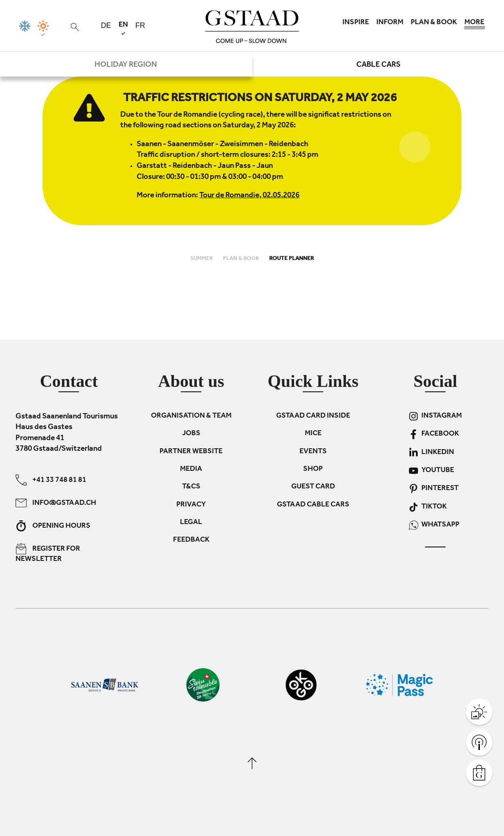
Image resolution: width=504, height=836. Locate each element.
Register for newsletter (48, 554)
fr (140, 25)
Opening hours (53, 526)
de (106, 25)
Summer (202, 259)
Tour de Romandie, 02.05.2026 (249, 196)
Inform (390, 23)
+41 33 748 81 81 (51, 480)
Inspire (356, 23)
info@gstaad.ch (56, 503)
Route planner (291, 259)
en (123, 28)
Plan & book (434, 23)
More (475, 25)
